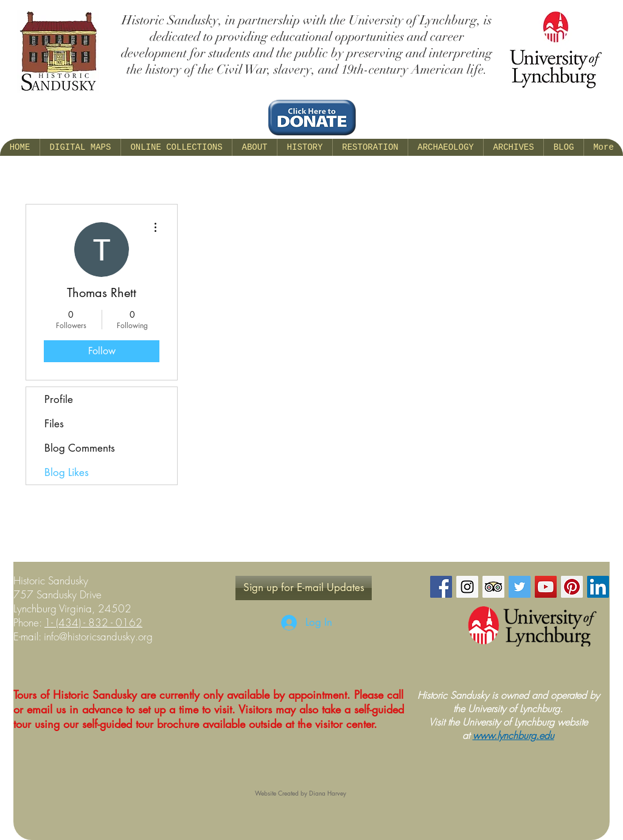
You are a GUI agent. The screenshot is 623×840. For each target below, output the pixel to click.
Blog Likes (67, 472)
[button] (254, 147)
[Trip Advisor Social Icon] (493, 587)
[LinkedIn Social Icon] (598, 587)
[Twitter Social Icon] (520, 587)
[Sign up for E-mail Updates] (304, 588)
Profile (59, 399)
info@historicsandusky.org (98, 636)
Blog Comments (80, 448)
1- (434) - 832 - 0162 (93, 622)
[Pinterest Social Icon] (572, 587)
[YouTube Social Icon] (546, 587)
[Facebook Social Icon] (441, 587)
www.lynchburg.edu (513, 735)
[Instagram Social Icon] (467, 587)
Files (54, 424)
